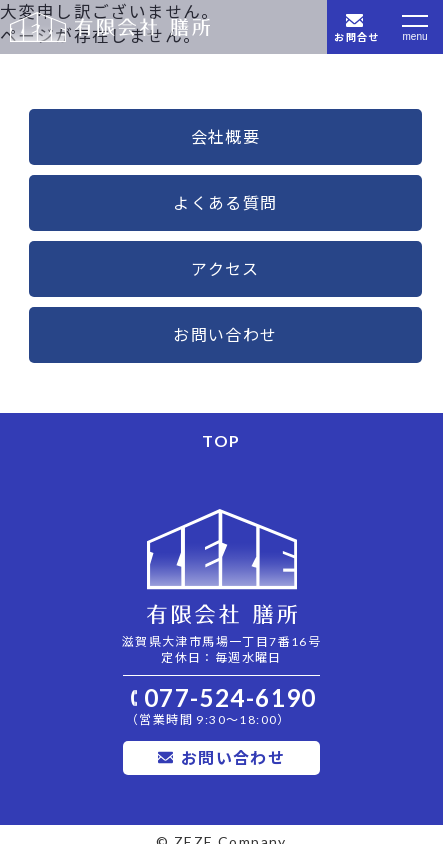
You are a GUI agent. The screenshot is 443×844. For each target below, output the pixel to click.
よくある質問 (225, 202)
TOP (221, 440)
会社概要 (226, 136)
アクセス (225, 268)
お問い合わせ (225, 334)
